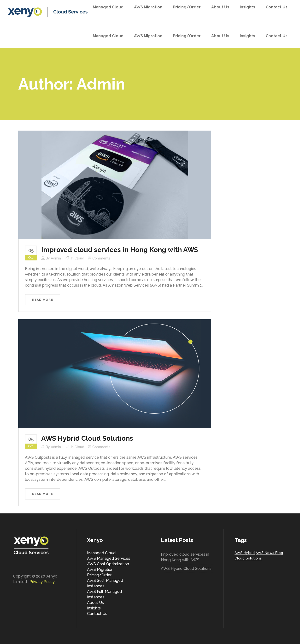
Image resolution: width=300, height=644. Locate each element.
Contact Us (97, 614)
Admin (56, 258)
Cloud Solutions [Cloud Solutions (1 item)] (248, 558)
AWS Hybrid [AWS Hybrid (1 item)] (245, 553)
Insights (94, 608)
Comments (101, 258)
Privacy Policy (42, 582)
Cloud (79, 258)
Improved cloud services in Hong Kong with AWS (120, 250)
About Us (95, 603)
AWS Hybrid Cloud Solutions (87, 438)
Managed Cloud (101, 553)
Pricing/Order (99, 575)
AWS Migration (100, 569)
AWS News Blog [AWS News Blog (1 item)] (269, 553)
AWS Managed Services (109, 558)
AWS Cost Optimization (108, 564)
